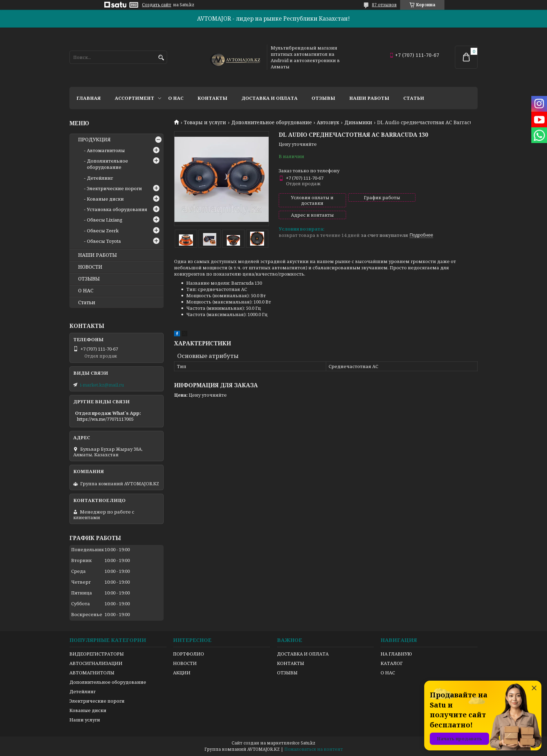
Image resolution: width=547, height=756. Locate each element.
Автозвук (328, 122)
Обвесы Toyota (104, 241)
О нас (176, 98)
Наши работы (369, 98)
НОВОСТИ (90, 267)
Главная (89, 98)
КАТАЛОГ (392, 663)
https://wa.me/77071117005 (105, 419)
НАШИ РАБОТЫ (98, 255)
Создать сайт (157, 5)
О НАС (86, 291)
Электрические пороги (114, 188)
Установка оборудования (117, 209)
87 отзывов (384, 5)
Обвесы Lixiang (105, 220)
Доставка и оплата (269, 98)
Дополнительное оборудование (272, 122)
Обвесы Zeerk (103, 231)
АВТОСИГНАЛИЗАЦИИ (96, 663)
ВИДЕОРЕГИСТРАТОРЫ (97, 654)
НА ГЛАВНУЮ (396, 654)
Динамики (358, 122)
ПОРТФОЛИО (189, 654)
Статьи (414, 98)
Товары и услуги (205, 122)
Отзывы (323, 98)
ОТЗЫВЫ (89, 279)
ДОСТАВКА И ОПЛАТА (303, 654)
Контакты (212, 98)
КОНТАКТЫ (291, 663)
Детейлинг (100, 178)
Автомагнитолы (106, 150)
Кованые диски (105, 199)
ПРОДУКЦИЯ (94, 140)
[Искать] (161, 58)
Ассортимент (134, 98)
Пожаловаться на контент (314, 749)
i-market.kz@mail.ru (102, 385)
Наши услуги (85, 720)
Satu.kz (308, 743)
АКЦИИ (182, 673)
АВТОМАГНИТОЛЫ (92, 673)
